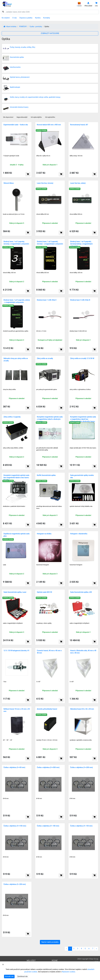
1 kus (5, 682)
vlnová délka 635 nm (43, 273)
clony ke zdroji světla (9, 389)
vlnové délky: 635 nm (9, 273)
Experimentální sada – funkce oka (16, 125)
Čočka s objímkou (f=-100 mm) (48, 826)
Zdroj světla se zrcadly (45, 358)
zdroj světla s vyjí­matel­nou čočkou (80, 389)
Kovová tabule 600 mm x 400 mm (49, 125)
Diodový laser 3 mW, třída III (80, 300)
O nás (15, 18)
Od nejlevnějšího (36, 117)
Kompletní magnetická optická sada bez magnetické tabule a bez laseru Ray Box (16, 478)
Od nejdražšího (50, 117)
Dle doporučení (8, 117)
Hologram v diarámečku (79, 534)
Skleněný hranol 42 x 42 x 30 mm (82, 709)
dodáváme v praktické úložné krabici (14, 506)
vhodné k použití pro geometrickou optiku (16, 331)
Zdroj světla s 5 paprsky (12, 417)
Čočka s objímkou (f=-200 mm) (15, 884)
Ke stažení (6, 18)
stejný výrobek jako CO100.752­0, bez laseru (83, 448)
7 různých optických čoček (11, 156)
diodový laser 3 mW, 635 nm (78, 331)
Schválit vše (9, 976)
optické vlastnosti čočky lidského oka (81, 506)
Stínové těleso (9, 183)
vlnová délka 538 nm (76, 214)
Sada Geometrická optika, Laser (15, 592)
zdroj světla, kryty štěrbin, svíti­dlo (13, 448)
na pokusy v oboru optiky (44, 623)
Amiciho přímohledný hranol (47, 709)
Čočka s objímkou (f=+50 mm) (14, 767)
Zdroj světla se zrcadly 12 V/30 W (82, 358)
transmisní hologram (76, 565)
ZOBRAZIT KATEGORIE (50, 33)
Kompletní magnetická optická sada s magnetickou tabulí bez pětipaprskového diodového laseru (83, 419)
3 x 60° (38, 682)
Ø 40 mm (6, 799)
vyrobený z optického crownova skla (81, 740)
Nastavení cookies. (69, 972)
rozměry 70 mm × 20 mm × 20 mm (47, 740)
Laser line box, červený (45, 183)
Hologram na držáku (44, 534)
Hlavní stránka (10, 27)
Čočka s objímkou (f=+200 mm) (81, 767)
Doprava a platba (26, 18)
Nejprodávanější (22, 117)
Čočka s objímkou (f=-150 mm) (81, 826)
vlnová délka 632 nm (43, 214)
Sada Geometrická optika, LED (81, 592)
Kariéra (38, 18)
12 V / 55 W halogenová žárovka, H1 (16, 651)
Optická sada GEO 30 (44, 592)
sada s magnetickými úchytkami (13, 623)
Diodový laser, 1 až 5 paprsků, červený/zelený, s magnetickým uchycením (81, 244)
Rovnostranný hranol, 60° (79, 125)
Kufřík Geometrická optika (46, 475)
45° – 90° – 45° (8, 740)
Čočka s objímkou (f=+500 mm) (48, 767)
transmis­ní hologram (43, 565)
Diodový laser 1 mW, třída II (47, 300)
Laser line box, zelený (78, 183)
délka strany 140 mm (76, 156)
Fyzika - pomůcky (36, 27)
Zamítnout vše (22, 976)
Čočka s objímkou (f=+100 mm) (15, 826)
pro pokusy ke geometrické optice (47, 389)
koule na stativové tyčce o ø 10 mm (14, 214)
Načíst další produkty (50, 942)
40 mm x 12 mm (41, 331)
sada (4, 565)
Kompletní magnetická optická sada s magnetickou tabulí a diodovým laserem (50, 419)
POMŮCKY (23, 27)
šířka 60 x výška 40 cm (43, 156)
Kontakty (47, 18)
